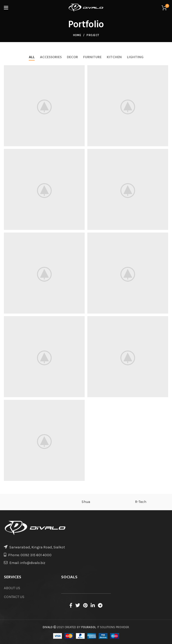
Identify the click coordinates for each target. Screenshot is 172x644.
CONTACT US (14, 597)
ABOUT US (12, 588)
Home (77, 35)
